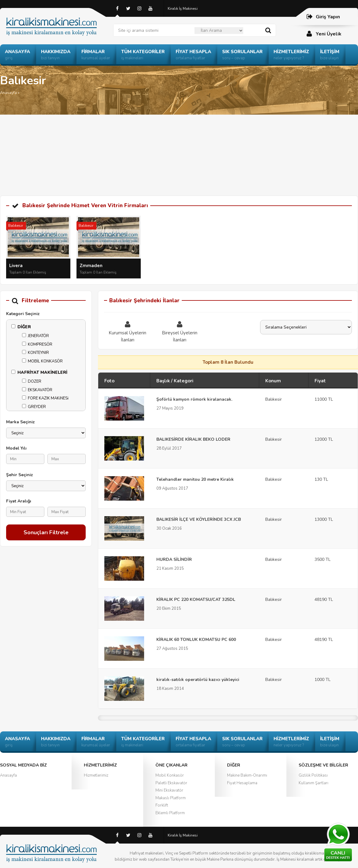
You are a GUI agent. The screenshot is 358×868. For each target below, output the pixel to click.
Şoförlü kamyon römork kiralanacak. (194, 399)
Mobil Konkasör (170, 775)
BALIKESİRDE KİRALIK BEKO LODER (193, 439)
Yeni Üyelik (324, 34)
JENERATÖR (35, 336)
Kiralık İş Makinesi (183, 9)
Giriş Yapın (323, 17)
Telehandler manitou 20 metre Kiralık (195, 479)
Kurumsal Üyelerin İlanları (128, 331)
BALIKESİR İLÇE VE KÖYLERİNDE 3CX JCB (199, 519)
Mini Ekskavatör (169, 790)
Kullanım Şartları (313, 783)
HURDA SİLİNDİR (174, 559)
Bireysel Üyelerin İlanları (180, 331)
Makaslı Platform (171, 798)
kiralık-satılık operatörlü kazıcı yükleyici (198, 680)
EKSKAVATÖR (37, 390)
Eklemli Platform (170, 813)
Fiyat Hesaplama (242, 783)
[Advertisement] (179, 150)
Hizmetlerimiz (96, 775)
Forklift (162, 805)
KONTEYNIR (35, 353)
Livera (16, 266)
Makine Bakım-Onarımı (247, 775)
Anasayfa (8, 93)
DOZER (32, 381)
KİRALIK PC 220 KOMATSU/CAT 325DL (196, 600)
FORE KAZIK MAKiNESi (45, 398)
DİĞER (21, 327)
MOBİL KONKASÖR (42, 361)
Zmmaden (91, 266)
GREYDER (34, 407)
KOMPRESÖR (37, 344)
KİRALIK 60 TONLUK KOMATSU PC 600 (196, 640)
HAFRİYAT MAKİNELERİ (39, 372)
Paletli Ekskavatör (171, 783)
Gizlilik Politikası (313, 775)
